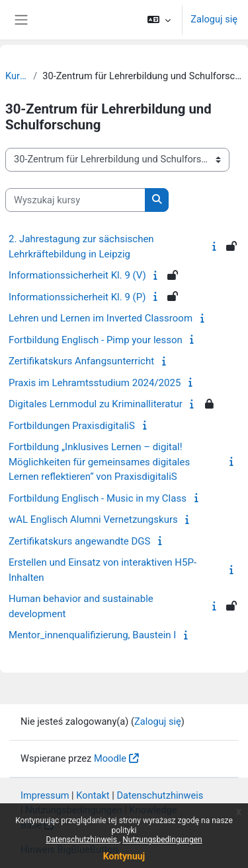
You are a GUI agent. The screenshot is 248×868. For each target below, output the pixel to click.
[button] (159, 20)
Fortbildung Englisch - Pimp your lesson (96, 340)
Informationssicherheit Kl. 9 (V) (77, 275)
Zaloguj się (214, 19)
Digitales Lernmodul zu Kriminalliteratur (96, 404)
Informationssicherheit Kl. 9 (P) (77, 297)
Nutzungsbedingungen (162, 840)
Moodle (110, 758)
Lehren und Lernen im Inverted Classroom (101, 318)
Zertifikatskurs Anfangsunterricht (81, 361)
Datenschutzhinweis (82, 840)
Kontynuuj (124, 856)
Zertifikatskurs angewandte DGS (79, 541)
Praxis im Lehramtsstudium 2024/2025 (95, 383)
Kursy (17, 76)
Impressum (45, 795)
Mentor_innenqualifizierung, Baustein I (92, 635)
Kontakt (93, 795)
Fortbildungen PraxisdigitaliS (72, 426)
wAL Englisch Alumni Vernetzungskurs (93, 519)
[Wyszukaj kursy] (75, 200)
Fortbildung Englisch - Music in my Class (98, 498)
